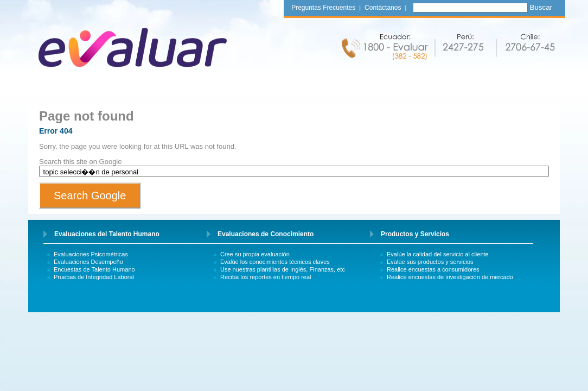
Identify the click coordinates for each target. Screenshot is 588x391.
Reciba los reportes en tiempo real (266, 277)
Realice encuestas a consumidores (433, 269)
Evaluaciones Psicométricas (91, 254)
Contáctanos (383, 8)
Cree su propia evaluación (255, 254)
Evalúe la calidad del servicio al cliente (438, 254)
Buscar (541, 7)
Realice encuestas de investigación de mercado (450, 277)
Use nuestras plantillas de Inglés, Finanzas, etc (283, 269)
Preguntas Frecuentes (323, 8)
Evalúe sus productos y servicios (430, 262)
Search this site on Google (80, 162)
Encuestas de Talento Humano (94, 269)
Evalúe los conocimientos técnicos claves (275, 262)
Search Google (90, 195)
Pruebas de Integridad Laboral (94, 277)
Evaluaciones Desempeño (88, 262)
